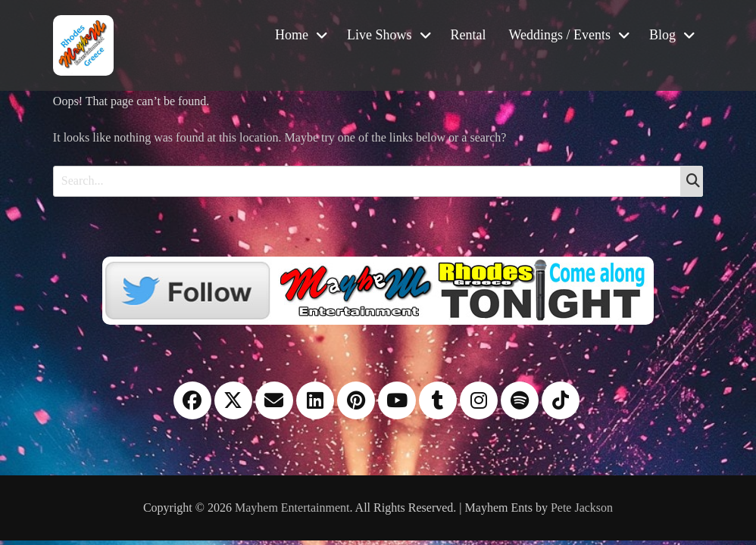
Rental (469, 35)
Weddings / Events (560, 35)
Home (292, 35)
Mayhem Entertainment (292, 508)
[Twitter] (378, 289)
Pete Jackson (582, 508)
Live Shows (380, 35)
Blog (662, 35)
